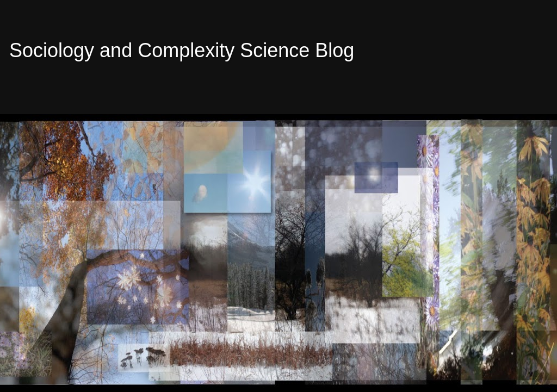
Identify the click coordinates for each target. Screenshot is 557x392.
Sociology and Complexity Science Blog (182, 50)
